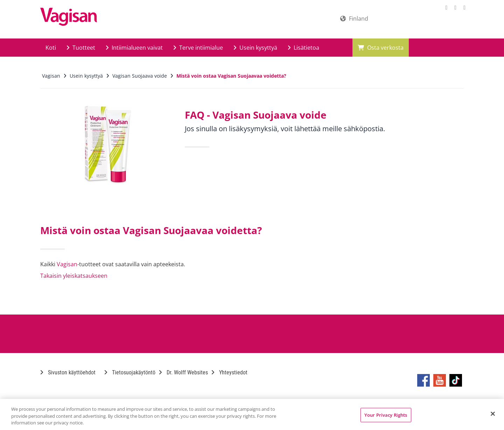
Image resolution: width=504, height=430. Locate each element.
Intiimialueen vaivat (134, 48)
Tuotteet (81, 48)
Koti (51, 48)
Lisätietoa (303, 48)
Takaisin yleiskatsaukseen (74, 276)
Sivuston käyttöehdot (68, 372)
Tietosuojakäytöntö (130, 372)
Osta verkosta (381, 48)
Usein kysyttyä (255, 48)
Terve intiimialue (198, 48)
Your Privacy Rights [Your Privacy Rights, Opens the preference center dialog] (386, 415)
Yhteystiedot (229, 372)
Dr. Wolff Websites (183, 372)
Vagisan (67, 264)
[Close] (493, 414)
